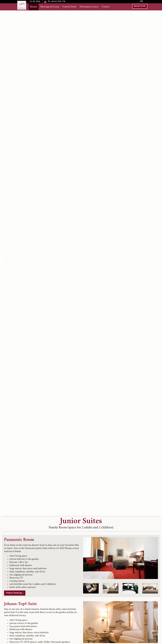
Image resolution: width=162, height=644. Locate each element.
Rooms (34, 7)
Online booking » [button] (15, 593)
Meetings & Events (50, 7)
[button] (6, 258)
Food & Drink (69, 7)
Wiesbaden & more (89, 7)
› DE (141, 2)
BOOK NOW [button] (140, 6)
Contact (106, 7)
